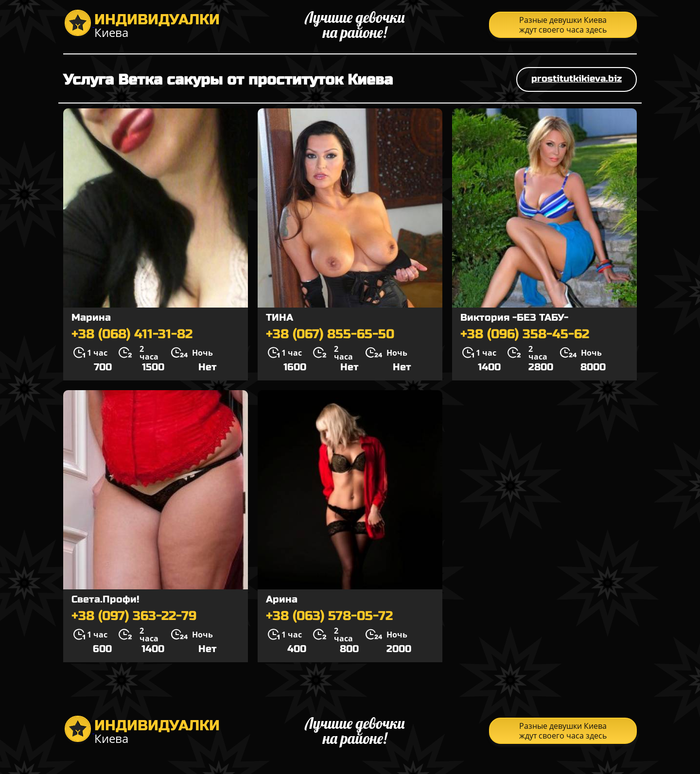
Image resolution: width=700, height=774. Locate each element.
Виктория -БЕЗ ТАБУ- (514, 318)
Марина (91, 318)
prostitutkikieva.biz (577, 78)
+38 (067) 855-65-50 (330, 334)
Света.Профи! (105, 599)
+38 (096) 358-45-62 (525, 334)
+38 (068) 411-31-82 (132, 334)
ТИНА (280, 318)
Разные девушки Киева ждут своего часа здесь (563, 25)
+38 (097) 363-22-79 (134, 616)
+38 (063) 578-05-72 (329, 616)
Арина (282, 599)
